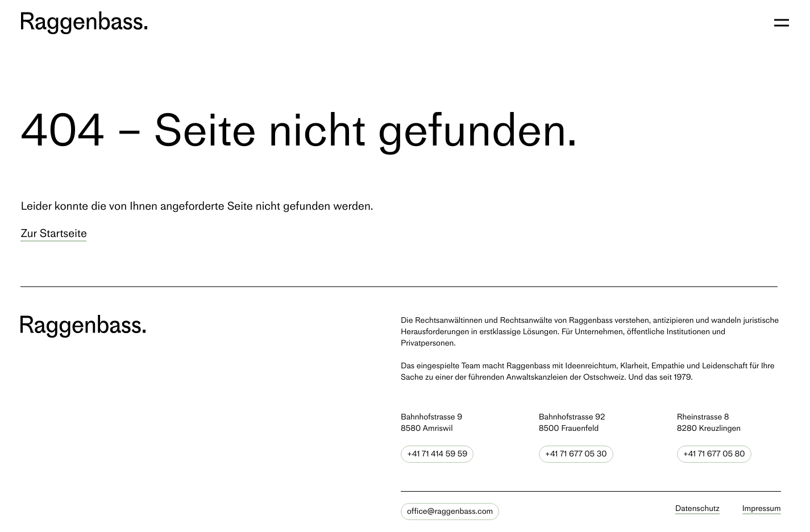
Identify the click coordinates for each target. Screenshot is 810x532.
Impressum (762, 508)
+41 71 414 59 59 (437, 454)
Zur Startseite (53, 233)
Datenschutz (697, 508)
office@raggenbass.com (450, 511)
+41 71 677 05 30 (576, 454)
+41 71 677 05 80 (714, 454)
